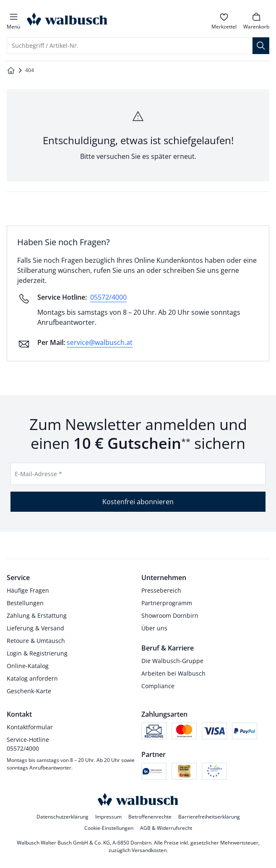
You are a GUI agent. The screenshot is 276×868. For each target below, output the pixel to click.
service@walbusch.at (100, 342)
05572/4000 (108, 297)
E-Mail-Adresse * (38, 474)
